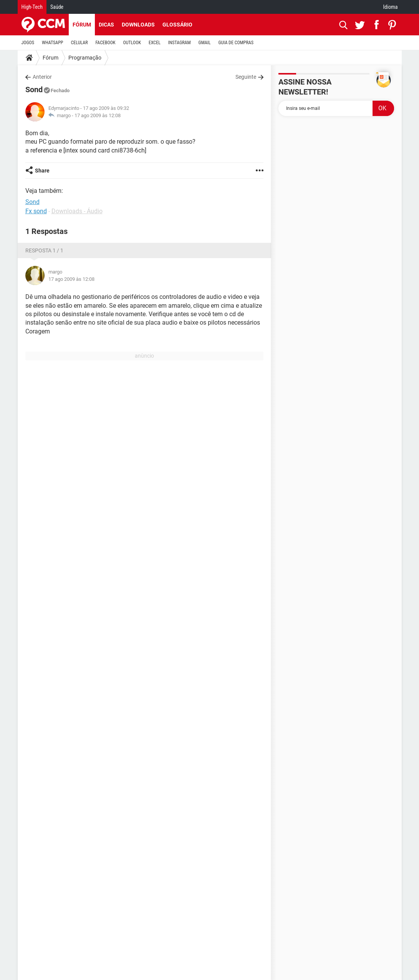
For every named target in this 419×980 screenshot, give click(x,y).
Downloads (138, 25)
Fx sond (36, 211)
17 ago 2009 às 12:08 (98, 115)
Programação (85, 58)
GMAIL (205, 43)
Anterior (42, 77)
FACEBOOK (106, 43)
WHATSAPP (52, 43)
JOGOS (28, 43)
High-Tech (32, 7)
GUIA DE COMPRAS (236, 43)
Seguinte (246, 77)
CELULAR (79, 43)
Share (42, 171)
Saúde (57, 7)
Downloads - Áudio (77, 211)
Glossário (177, 25)
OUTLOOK (132, 43)
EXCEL (155, 43)
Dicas (106, 25)
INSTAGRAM (180, 43)
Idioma (391, 7)
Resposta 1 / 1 (44, 250)
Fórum (82, 25)
